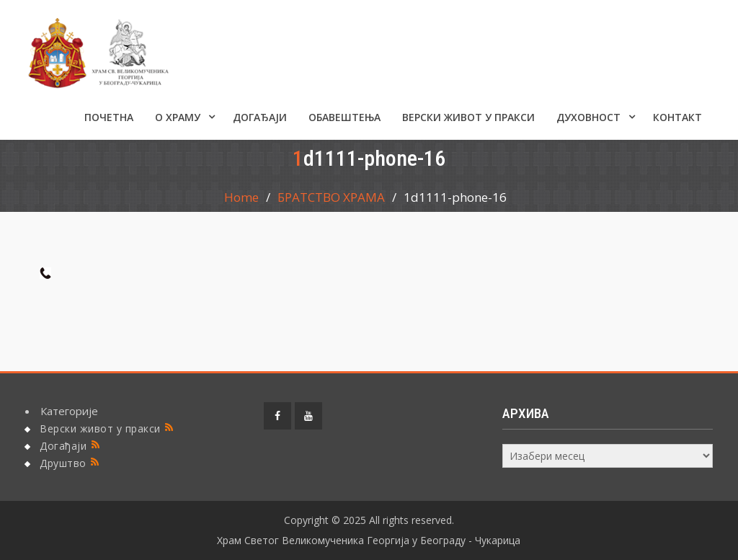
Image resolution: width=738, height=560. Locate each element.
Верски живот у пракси (468, 117)
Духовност (588, 117)
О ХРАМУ (178, 117)
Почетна (109, 117)
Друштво (63, 463)
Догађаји (260, 117)
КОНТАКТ (677, 117)
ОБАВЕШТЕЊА (344, 117)
